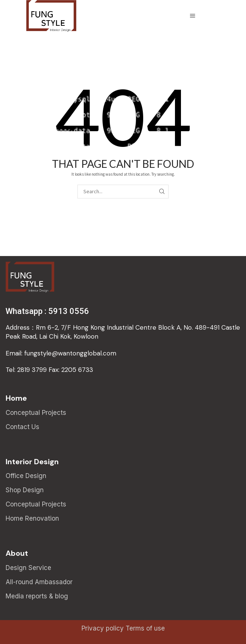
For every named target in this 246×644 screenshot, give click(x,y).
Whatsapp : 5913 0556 (47, 311)
